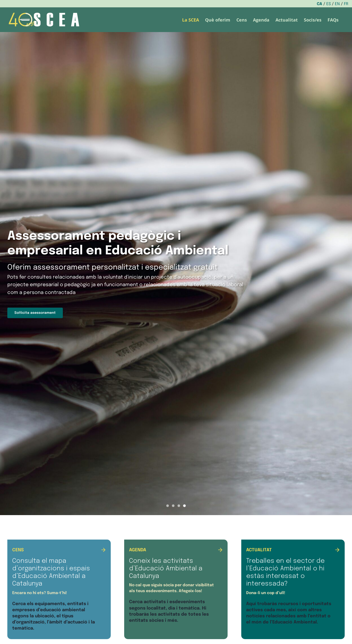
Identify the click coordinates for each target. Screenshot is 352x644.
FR (346, 4)
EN (337, 4)
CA (319, 4)
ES (329, 4)
